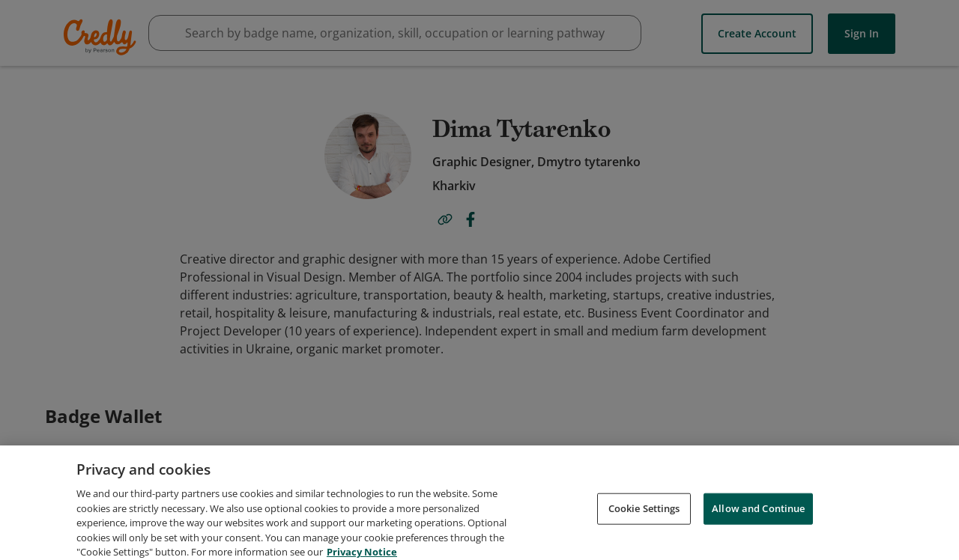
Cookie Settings (644, 532)
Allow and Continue (758, 532)
